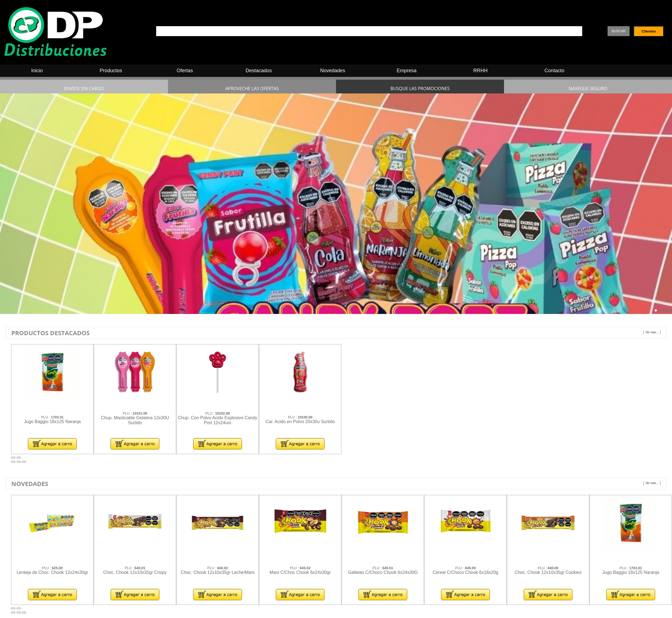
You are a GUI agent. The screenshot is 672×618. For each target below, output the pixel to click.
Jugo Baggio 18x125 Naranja (52, 422)
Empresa (407, 71)
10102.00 (222, 413)
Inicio (37, 71)
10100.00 (305, 417)
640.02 (222, 568)
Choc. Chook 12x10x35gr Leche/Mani (218, 572)
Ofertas (185, 71)
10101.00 (140, 413)
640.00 (553, 568)
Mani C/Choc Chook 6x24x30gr (300, 572)
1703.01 (57, 417)
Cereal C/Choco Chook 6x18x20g (465, 572)
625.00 (57, 568)
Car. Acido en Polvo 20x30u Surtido (300, 422)
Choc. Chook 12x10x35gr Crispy (135, 572)
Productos (111, 71)
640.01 (140, 568)
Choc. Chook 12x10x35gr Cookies (548, 572)
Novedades (333, 71)
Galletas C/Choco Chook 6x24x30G (383, 572)
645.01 (388, 568)
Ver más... (652, 332)
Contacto (554, 71)
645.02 (305, 568)
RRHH (481, 71)
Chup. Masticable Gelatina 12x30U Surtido (135, 420)
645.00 (470, 568)
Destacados (259, 71)
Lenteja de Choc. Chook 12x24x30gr (52, 572)
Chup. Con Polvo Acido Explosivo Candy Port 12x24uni (218, 420)
